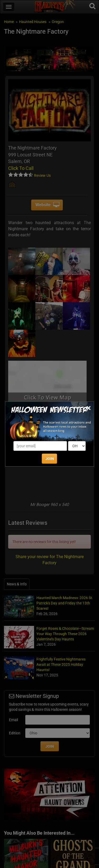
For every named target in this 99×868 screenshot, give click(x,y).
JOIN (50, 459)
